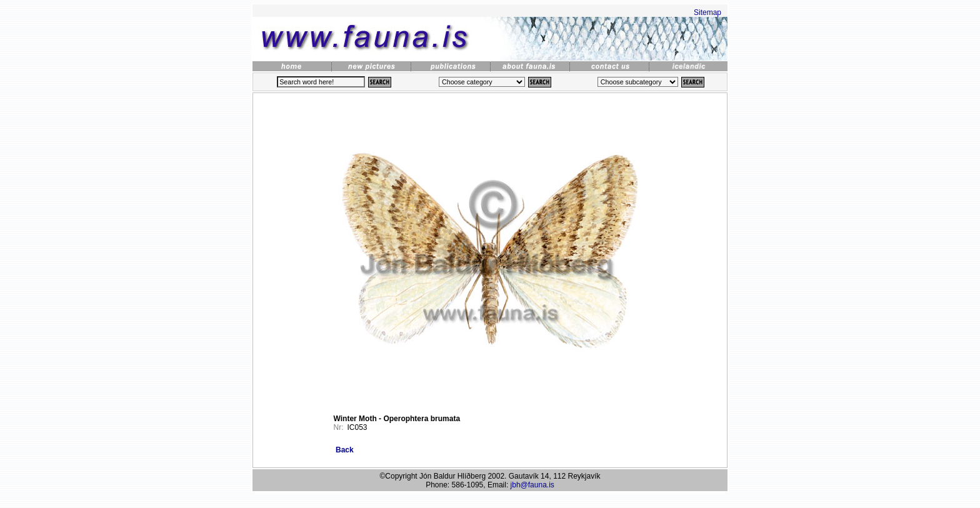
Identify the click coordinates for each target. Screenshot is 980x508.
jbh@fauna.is (532, 485)
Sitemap (707, 12)
